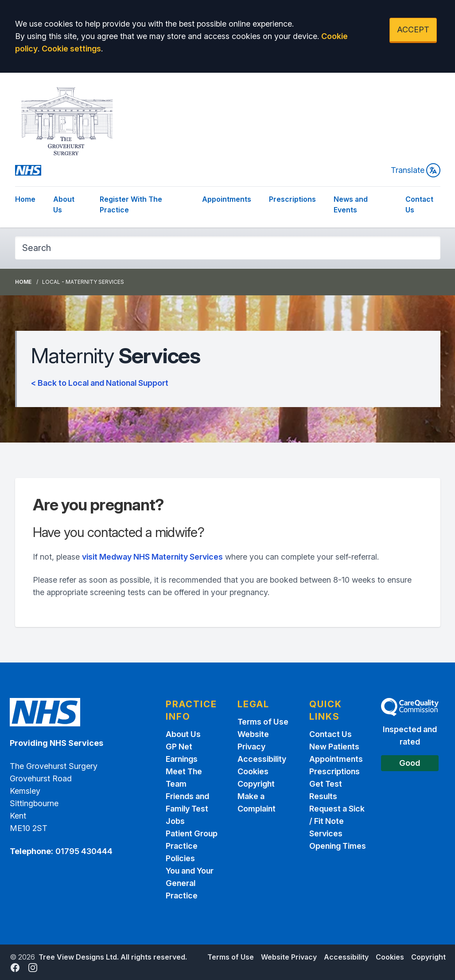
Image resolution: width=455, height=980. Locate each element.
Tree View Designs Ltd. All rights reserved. (113, 957)
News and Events (351, 204)
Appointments (227, 199)
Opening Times (338, 846)
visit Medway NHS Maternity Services (152, 557)
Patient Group (192, 833)
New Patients (334, 747)
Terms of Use (263, 722)
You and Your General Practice (190, 883)
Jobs (175, 821)
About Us (64, 204)
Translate (416, 170)
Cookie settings (71, 49)
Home (25, 199)
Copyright (256, 784)
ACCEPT (413, 29)
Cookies (253, 771)
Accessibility (262, 759)
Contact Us (419, 204)
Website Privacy (289, 957)
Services (326, 833)
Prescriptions (292, 199)
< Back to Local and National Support (100, 383)
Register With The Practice (131, 204)
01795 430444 (84, 851)
